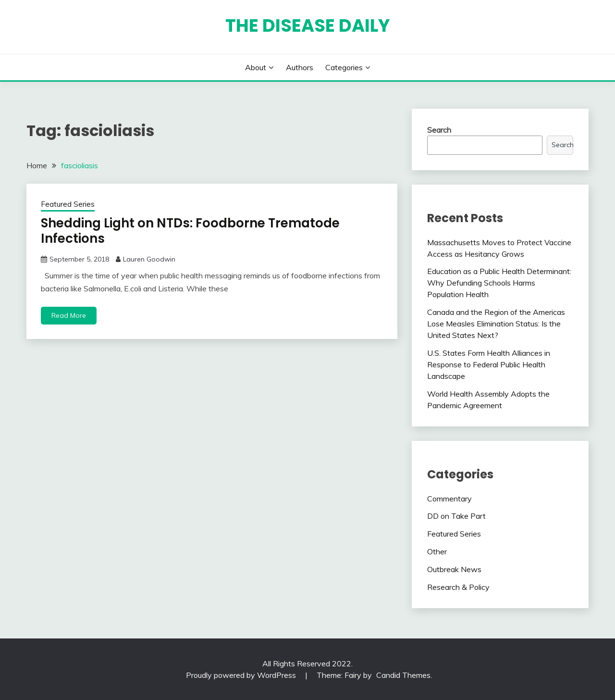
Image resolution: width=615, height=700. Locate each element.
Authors (300, 67)
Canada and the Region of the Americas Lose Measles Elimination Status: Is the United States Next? (496, 324)
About (256, 67)
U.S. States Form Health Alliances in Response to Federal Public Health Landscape (489, 364)
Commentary (449, 499)
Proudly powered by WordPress (242, 675)
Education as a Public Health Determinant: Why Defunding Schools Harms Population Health (499, 283)
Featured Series (68, 204)
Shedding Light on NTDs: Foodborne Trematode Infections (190, 231)
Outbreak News (454, 569)
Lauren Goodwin (149, 259)
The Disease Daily (308, 25)
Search (439, 130)
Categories (344, 67)
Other (437, 551)
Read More (69, 315)
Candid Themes (403, 675)
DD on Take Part (456, 516)
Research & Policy (458, 587)
